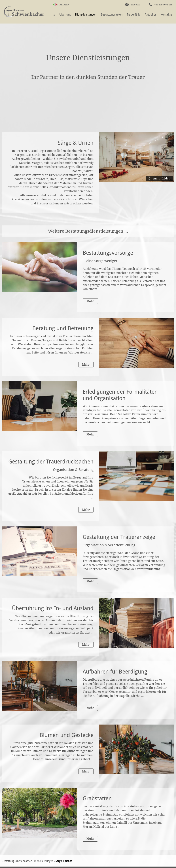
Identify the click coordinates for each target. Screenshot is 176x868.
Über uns (65, 14)
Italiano (63, 5)
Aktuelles (151, 14)
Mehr (90, 301)
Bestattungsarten (112, 14)
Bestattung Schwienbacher (17, 861)
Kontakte (166, 14)
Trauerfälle (134, 14)
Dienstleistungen (86, 14)
